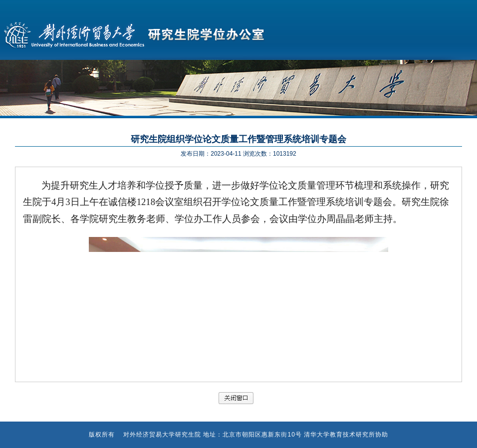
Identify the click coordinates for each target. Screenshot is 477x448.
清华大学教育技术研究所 (340, 435)
